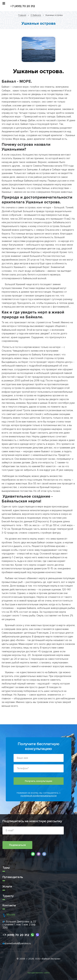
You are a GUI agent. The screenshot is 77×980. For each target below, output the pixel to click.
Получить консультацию (38, 781)
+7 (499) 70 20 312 (23, 6)
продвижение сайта (38, 973)
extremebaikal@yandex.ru (17, 943)
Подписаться (17, 845)
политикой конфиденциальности (39, 796)
